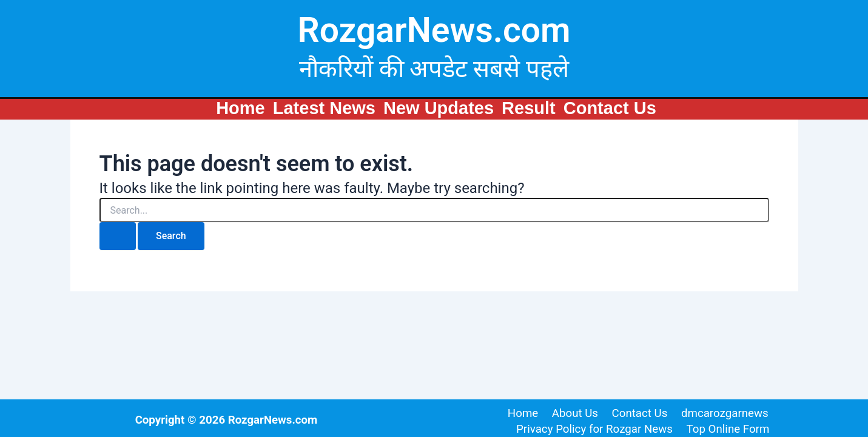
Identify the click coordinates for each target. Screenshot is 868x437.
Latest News (324, 108)
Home (241, 108)
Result (529, 108)
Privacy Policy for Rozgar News (596, 429)
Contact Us (610, 108)
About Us (575, 412)
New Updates (439, 108)
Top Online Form (728, 429)
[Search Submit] (118, 236)
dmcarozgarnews (722, 412)
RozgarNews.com (434, 30)
